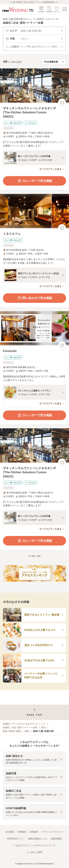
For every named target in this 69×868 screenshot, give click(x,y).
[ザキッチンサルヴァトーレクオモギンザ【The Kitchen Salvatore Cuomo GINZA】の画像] (34, 86)
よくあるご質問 (34, 852)
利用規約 (22, 832)
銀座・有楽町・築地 (12, 731)
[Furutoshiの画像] (34, 328)
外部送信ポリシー (16, 839)
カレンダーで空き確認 (35, 181)
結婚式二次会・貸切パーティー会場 (20, 727)
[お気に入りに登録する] (62, 103)
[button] (34, 759)
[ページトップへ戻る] (34, 712)
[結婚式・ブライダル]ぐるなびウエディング (24, 724)
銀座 (27, 731)
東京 (43, 727)
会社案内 (10, 832)
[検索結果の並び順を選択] (54, 62)
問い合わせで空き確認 (35, 298)
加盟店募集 (56, 839)
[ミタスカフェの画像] (34, 211)
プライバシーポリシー (52, 832)
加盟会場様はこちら (38, 839)
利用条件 (34, 832)
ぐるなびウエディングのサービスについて (34, 845)
